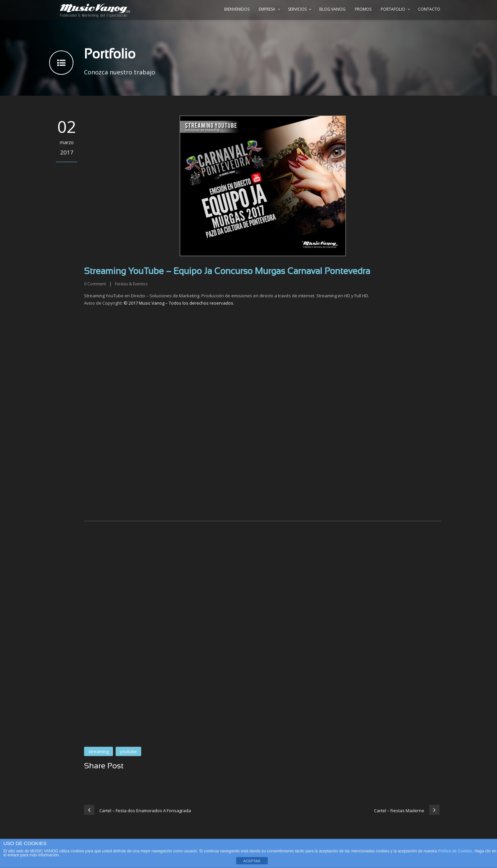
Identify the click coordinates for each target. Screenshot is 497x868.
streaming (99, 751)
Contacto (429, 9)
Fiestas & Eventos (131, 284)
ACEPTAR (252, 861)
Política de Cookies (455, 851)
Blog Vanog (332, 9)
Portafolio (393, 9)
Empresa (267, 9)
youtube (128, 751)
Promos (363, 9)
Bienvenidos (237, 9)
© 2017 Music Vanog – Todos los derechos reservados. (179, 303)
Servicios (297, 9)
